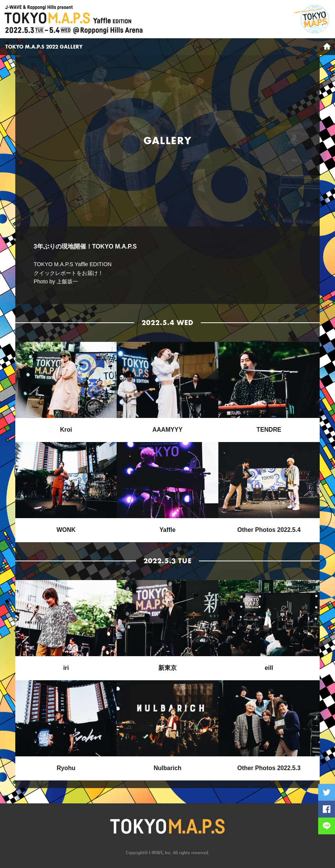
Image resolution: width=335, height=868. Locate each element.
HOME (327, 47)
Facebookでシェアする (327, 809)
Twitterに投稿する (327, 792)
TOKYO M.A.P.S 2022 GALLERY (44, 47)
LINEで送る (327, 826)
